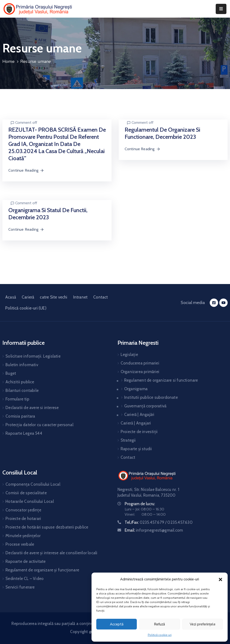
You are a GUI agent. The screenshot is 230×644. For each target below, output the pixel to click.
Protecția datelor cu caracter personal (39, 425)
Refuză (159, 624)
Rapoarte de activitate (26, 561)
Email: (154, 530)
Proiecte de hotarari (23, 519)
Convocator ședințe (23, 510)
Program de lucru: (140, 504)
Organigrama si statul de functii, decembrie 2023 (48, 214)
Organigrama (136, 389)
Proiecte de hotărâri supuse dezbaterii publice (47, 527)
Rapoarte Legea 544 (24, 433)
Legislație (129, 354)
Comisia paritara (20, 416)
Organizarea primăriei (140, 372)
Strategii (128, 440)
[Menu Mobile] (221, 9)
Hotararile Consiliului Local (30, 501)
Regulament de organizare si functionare (161, 380)
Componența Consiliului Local (33, 484)
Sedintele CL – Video (25, 579)
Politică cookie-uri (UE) (26, 308)
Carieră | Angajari (136, 423)
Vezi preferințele (203, 624)
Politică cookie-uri (160, 635)
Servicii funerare (20, 587)
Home (8, 61)
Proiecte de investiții (139, 432)
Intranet (80, 297)
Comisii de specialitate (26, 493)
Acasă (11, 297)
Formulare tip (17, 399)
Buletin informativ (22, 365)
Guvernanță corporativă (145, 406)
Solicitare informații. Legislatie (33, 356)
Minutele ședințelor (23, 536)
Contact (100, 297)
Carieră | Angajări (139, 414)
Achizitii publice (20, 382)
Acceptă (117, 624)
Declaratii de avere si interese (32, 408)
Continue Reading (26, 170)
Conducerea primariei (140, 363)
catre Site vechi (54, 297)
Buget (11, 373)
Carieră (28, 297)
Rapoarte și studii (136, 449)
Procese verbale (20, 544)
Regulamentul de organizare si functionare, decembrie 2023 (162, 133)
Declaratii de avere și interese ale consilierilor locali (51, 553)
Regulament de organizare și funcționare (42, 570)
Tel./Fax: (159, 522)
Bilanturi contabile (22, 390)
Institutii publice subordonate (151, 397)
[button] (220, 579)
